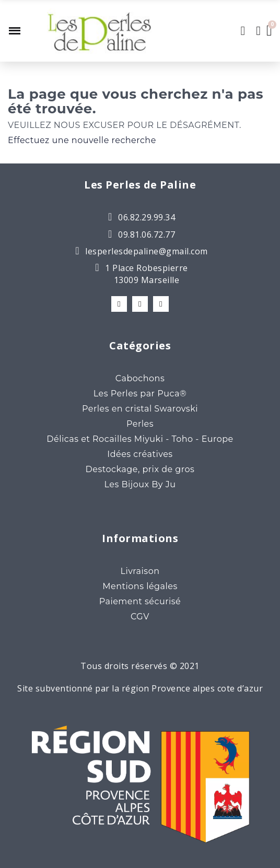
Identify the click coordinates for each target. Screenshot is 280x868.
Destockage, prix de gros (140, 469)
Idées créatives (140, 454)
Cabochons (140, 378)
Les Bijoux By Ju (140, 484)
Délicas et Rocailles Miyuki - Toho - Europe (140, 439)
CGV (140, 617)
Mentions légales (140, 586)
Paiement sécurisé (140, 601)
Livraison (140, 571)
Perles (140, 424)
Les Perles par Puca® (140, 394)
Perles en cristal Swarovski (140, 409)
